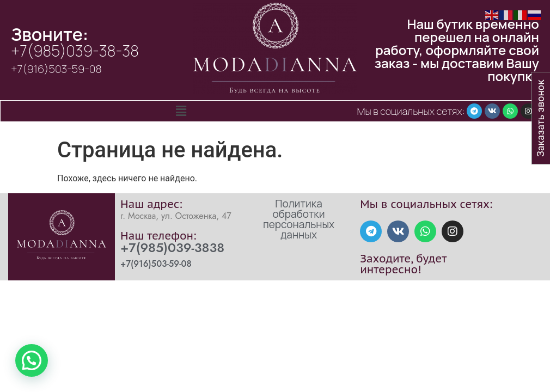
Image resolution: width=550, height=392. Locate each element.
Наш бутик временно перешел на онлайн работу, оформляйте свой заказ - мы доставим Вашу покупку (457, 50)
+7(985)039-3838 (172, 247)
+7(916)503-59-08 (56, 69)
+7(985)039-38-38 (75, 51)
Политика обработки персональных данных (299, 219)
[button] (181, 111)
